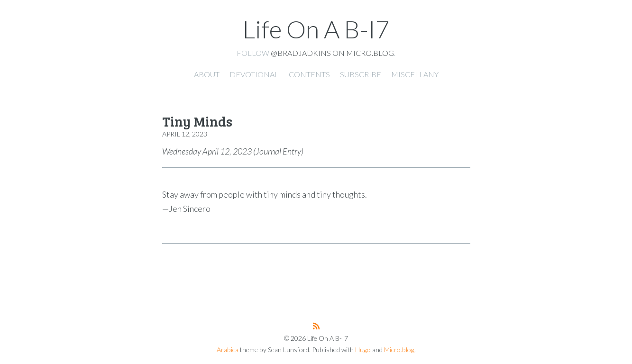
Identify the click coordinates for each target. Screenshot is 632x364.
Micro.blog (399, 350)
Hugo (363, 350)
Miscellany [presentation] (415, 74)
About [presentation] (207, 74)
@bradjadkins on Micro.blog (332, 53)
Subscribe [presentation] (361, 74)
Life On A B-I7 (316, 29)
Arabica (228, 350)
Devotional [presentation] (254, 74)
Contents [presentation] (309, 74)
